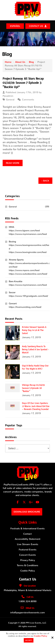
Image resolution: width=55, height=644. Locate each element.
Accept (29, 640)
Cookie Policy (41, 636)
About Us (20, 62)
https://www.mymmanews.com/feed (28, 234)
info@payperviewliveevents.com (28, 613)
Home (8, 62)
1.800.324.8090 (27, 601)
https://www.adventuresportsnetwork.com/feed (29, 265)
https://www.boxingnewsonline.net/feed (29, 247)
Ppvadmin (8, 96)
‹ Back (45, 181)
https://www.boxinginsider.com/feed (28, 252)
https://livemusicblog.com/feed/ (25, 307)
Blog (31, 62)
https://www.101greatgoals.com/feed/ (28, 296)
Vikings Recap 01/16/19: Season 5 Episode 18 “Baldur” (34, 388)
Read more (13, 163)
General (10, 100)
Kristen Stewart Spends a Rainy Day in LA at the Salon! (34, 330)
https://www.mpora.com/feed (24, 270)
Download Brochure (27, 512)
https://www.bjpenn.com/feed (24, 231)
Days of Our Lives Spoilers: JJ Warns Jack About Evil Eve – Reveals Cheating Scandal (36, 406)
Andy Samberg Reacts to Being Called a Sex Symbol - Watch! (35, 349)
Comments (28, 100)
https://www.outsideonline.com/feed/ (28, 274)
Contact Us (36, 26)
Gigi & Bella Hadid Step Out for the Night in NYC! (35, 367)
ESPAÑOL (15, 26)
